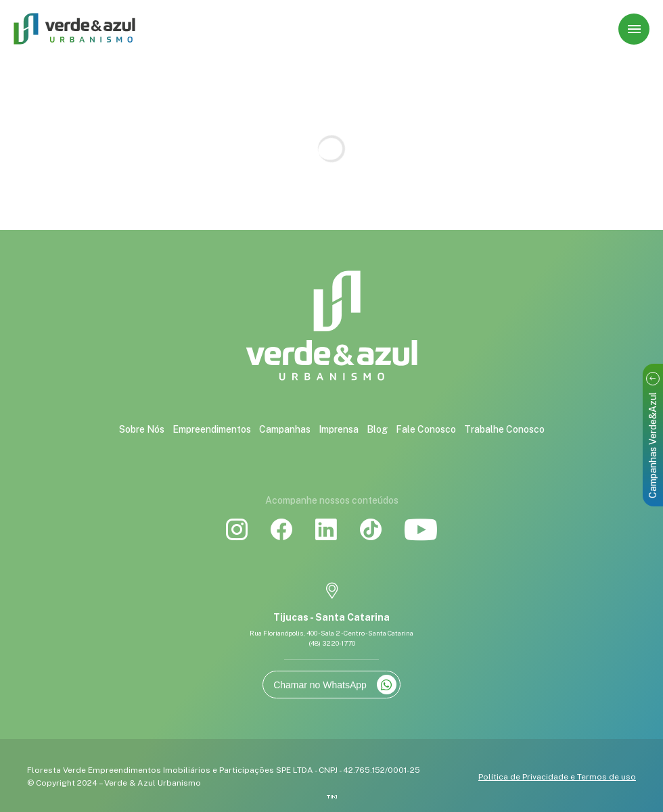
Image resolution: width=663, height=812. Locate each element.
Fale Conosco (426, 429)
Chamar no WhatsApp (335, 685)
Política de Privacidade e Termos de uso (557, 777)
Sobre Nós (142, 429)
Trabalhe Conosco (504, 429)
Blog (377, 429)
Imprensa (339, 429)
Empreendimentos (212, 429)
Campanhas (285, 429)
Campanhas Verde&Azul (653, 435)
